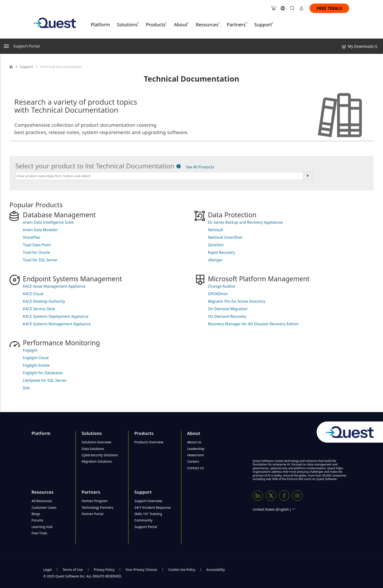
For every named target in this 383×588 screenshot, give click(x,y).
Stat (26, 388)
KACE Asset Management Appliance (54, 286)
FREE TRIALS (329, 8)
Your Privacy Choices (141, 570)
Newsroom (196, 455)
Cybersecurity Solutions (100, 455)
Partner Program (95, 501)
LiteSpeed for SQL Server (45, 380)
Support (26, 67)
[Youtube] (297, 496)
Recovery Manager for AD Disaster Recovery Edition (253, 324)
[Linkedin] (258, 496)
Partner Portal (92, 514)
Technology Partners (98, 507)
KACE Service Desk (39, 309)
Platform (100, 25)
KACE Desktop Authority (44, 301)
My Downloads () (359, 46)
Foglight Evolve (36, 365)
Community (143, 520)
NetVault (216, 230)
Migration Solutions (97, 461)
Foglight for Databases (43, 373)
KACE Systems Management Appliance (57, 324)
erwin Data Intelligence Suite (48, 222)
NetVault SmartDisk (225, 237)
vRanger (215, 260)
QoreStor (216, 245)
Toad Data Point (37, 245)
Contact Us (196, 468)
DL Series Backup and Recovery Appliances (245, 222)
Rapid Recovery (221, 252)
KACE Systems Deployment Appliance (56, 316)
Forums (37, 520)
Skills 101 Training (148, 514)
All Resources (42, 501)
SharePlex (32, 237)
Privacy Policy (104, 570)
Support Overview (148, 501)
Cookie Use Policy (182, 570)
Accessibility (215, 570)
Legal (47, 570)
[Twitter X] (271, 496)
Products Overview (149, 442)
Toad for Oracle (36, 252)
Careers (193, 461)
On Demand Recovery (227, 316)
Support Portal (146, 527)
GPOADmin (218, 294)
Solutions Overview (96, 442)
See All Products (200, 167)
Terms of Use (73, 570)
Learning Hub (42, 527)
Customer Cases (44, 507)
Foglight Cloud (36, 358)
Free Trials (39, 533)
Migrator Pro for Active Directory (237, 301)
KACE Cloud (33, 294)
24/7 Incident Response (152, 507)
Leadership (196, 449)
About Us (194, 442)
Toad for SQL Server (40, 260)
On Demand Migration (228, 309)
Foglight (30, 350)
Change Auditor (222, 286)
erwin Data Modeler (40, 230)
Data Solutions (93, 449)
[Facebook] (284, 496)
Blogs (36, 514)
